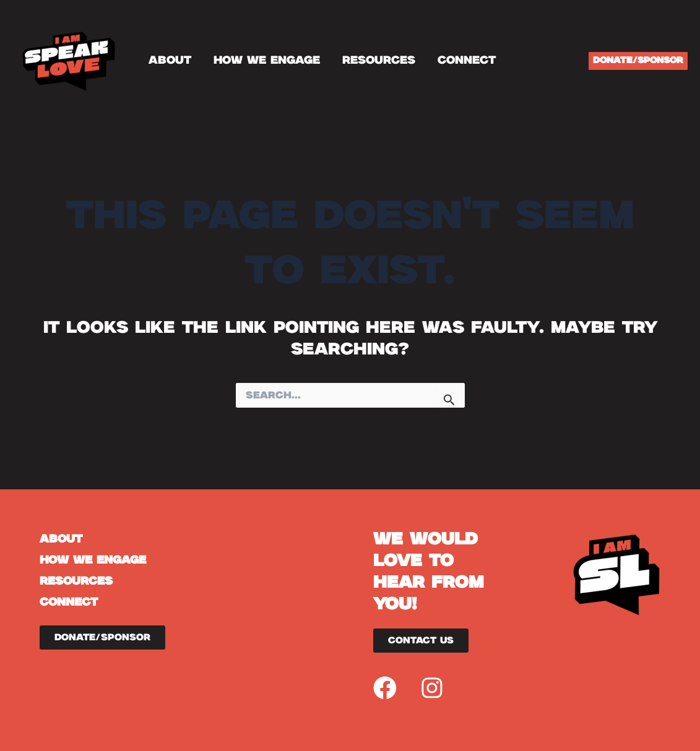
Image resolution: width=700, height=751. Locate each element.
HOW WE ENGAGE (267, 61)
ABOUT (170, 61)
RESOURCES (379, 61)
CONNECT (467, 61)
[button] (638, 61)
